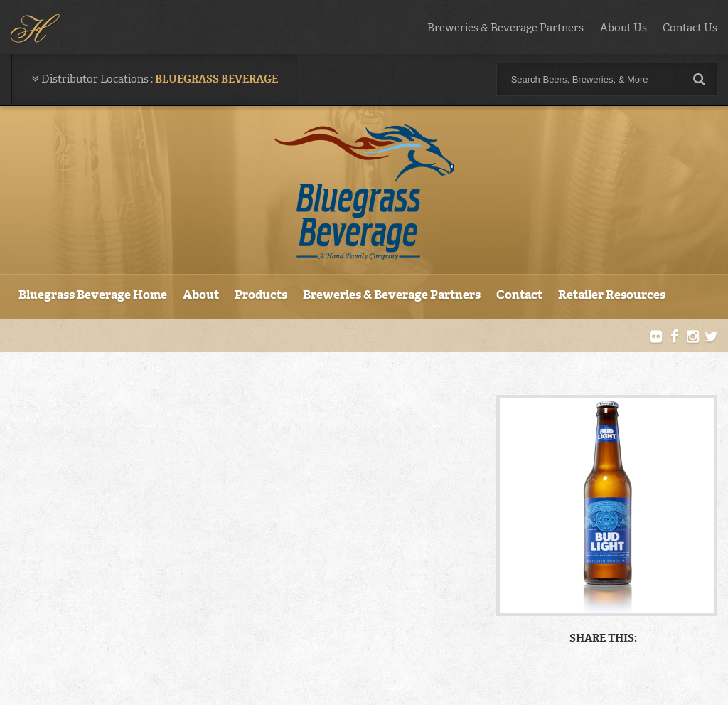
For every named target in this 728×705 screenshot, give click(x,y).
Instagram (692, 337)
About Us (623, 28)
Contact (519, 295)
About (201, 295)
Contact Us (690, 28)
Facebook (675, 337)
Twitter (711, 337)
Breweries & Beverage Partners (505, 28)
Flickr (656, 337)
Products (261, 295)
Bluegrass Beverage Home (93, 295)
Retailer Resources (612, 295)
